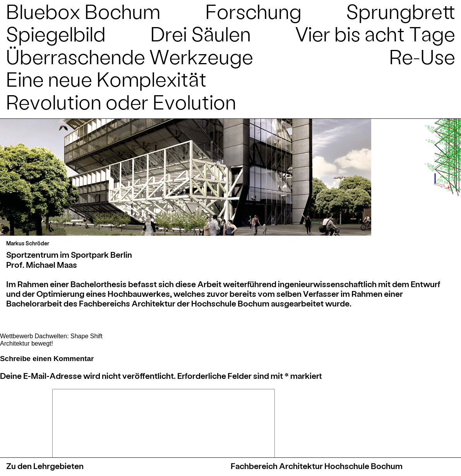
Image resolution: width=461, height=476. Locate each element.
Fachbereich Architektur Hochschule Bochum (317, 466)
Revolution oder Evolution (121, 101)
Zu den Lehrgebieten (45, 466)
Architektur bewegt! (27, 343)
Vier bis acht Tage (375, 33)
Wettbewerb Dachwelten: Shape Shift (51, 336)
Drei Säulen (201, 33)
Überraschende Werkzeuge (129, 56)
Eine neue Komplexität (106, 78)
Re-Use (422, 56)
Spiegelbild (56, 33)
